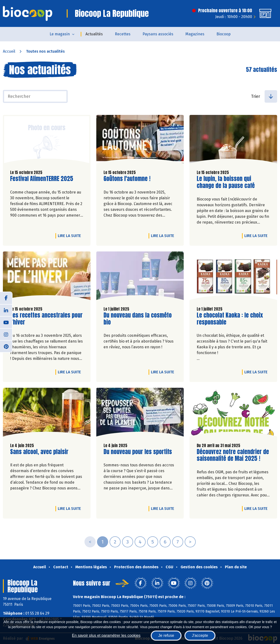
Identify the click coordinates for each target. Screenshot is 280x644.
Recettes (123, 34)
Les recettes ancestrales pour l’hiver (46, 319)
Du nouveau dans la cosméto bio (138, 319)
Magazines (195, 34)
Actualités (94, 34)
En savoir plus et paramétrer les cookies (106, 635)
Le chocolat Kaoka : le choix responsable (230, 319)
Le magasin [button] (60, 34)
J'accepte (200, 635)
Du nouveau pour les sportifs (138, 452)
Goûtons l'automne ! (127, 179)
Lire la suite (71, 236)
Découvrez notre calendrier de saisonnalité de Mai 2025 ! (233, 455)
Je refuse (166, 635)
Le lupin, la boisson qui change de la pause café (226, 182)
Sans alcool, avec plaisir (39, 452)
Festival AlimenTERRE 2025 (42, 179)
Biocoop (224, 34)
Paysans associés (158, 34)
